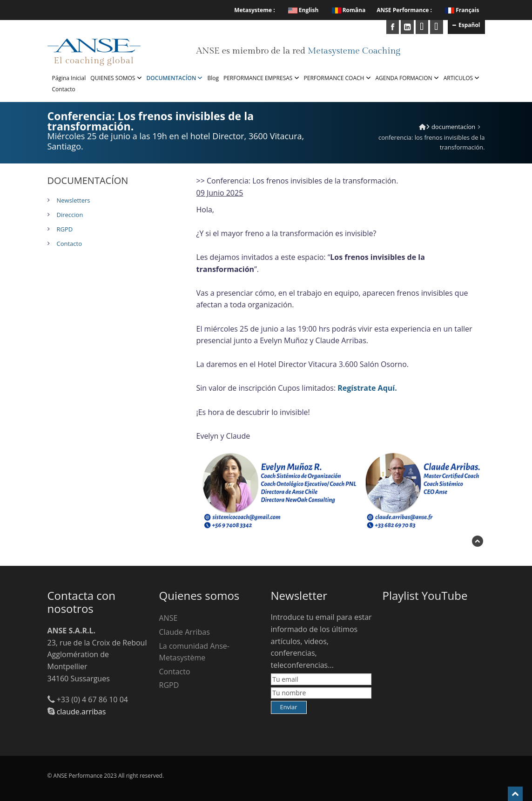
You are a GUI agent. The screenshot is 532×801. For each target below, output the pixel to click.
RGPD (65, 229)
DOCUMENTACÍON (175, 78)
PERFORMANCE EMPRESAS (261, 78)
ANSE (168, 618)
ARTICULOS (462, 78)
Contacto (64, 89)
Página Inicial (69, 78)
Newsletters (74, 200)
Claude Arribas (185, 632)
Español (466, 25)
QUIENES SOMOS (116, 78)
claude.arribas (81, 712)
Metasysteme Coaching (354, 51)
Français (467, 10)
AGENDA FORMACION (407, 78)
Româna (349, 10)
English (303, 10)
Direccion (70, 215)
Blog (213, 78)
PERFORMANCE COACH (337, 78)
